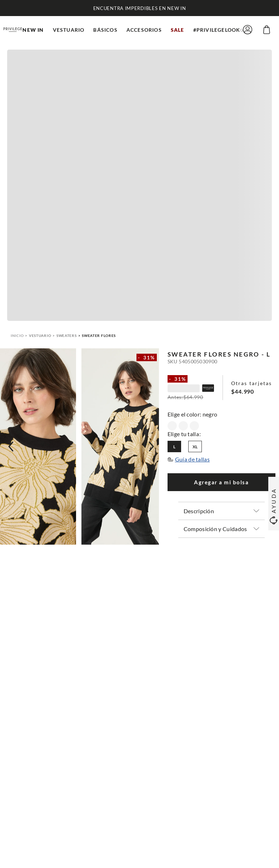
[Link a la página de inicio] (17, 335)
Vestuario (40, 335)
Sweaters (67, 335)
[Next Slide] (151, 446)
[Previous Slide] (11, 446)
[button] (241, 30)
